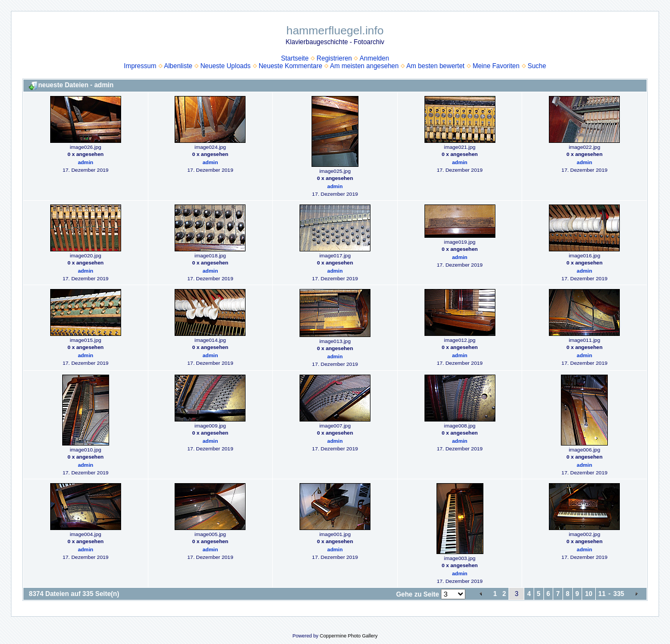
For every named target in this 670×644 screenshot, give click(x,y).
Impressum (140, 66)
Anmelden (374, 58)
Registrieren (334, 58)
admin (86, 162)
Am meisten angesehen (364, 66)
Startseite (295, 58)
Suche (537, 66)
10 (588, 594)
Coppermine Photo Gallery (349, 636)
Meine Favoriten (496, 66)
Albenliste (178, 66)
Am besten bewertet (436, 66)
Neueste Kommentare (291, 66)
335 (619, 594)
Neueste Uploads (225, 66)
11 (602, 594)
